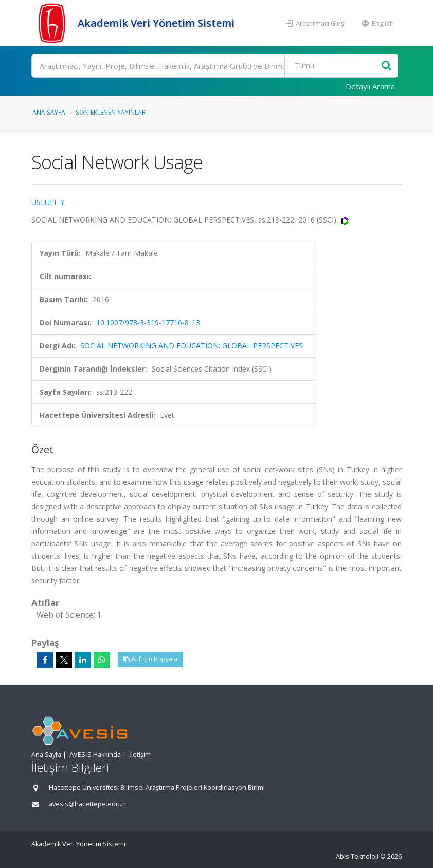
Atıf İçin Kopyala (150, 659)
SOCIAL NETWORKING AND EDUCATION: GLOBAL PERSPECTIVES (192, 346)
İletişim (140, 755)
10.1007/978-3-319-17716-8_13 (148, 322)
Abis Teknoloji (357, 856)
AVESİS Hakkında (95, 755)
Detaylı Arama (370, 86)
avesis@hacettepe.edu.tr (87, 804)
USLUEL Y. (49, 202)
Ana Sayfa (49, 112)
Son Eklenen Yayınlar (111, 112)
